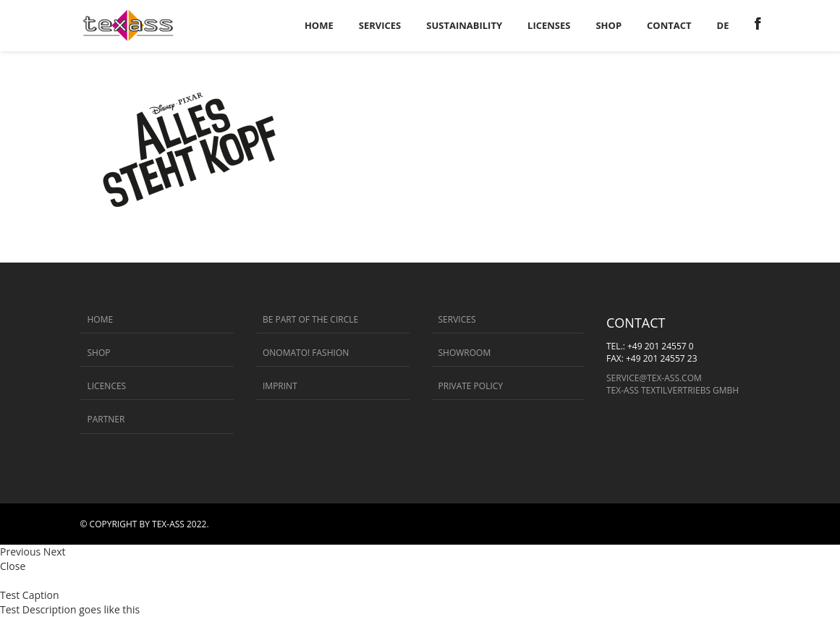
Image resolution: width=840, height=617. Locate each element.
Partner (106, 419)
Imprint (280, 386)
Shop (99, 353)
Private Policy (471, 386)
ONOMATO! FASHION (306, 353)
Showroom (465, 353)
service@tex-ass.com (654, 378)
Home (101, 319)
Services (457, 319)
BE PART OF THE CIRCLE (310, 319)
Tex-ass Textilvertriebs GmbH (673, 390)
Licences (107, 386)
